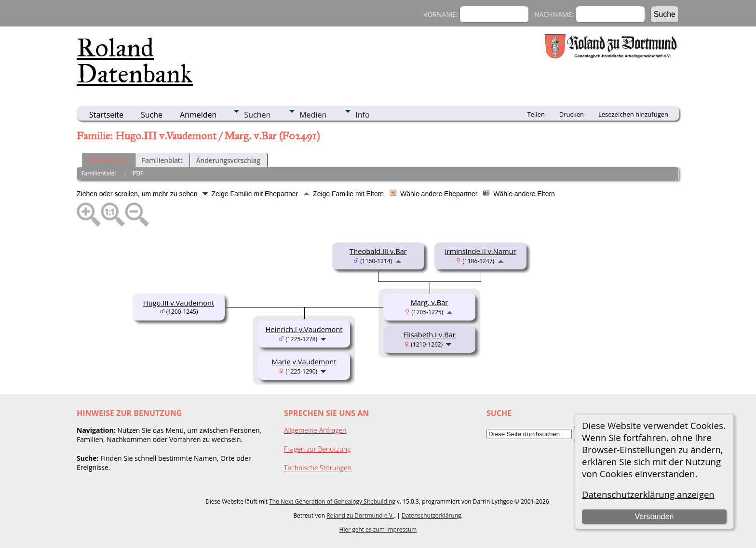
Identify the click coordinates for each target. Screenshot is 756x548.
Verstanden (654, 516)
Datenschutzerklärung (432, 515)
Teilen (536, 114)
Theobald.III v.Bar (378, 251)
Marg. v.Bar (430, 302)
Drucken (572, 114)
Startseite (106, 115)
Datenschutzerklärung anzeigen (648, 494)
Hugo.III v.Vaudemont (179, 303)
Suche (152, 115)
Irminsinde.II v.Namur (481, 251)
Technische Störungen (318, 468)
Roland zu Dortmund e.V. (360, 515)
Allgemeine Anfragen (315, 430)
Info (362, 115)
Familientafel (108, 160)
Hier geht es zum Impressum (378, 529)
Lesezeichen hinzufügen (633, 114)
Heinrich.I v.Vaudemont (304, 329)
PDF (138, 173)
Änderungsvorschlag (228, 160)
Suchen (257, 115)
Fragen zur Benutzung (317, 449)
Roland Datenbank (135, 61)
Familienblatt (162, 160)
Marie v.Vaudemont (304, 361)
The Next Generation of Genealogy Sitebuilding (332, 501)
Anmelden (198, 115)
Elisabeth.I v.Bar (429, 334)
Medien (313, 115)
